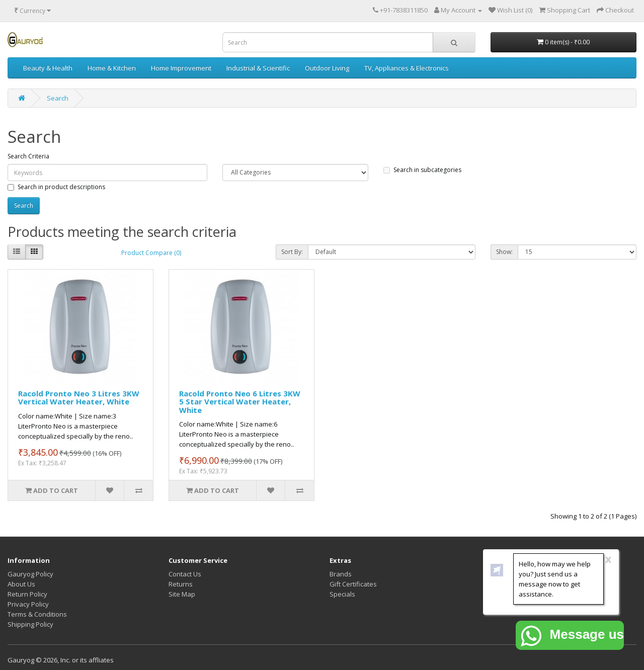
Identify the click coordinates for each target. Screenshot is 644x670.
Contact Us (185, 574)
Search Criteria (28, 156)
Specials (342, 594)
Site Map (182, 594)
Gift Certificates (353, 584)
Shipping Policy (30, 624)
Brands (341, 574)
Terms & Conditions (37, 614)
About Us (21, 584)
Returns (181, 584)
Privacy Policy (28, 604)
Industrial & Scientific (258, 68)
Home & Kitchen (112, 68)
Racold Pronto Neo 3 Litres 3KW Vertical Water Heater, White (79, 398)
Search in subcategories (422, 170)
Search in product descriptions (56, 187)
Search (58, 98)
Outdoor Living (327, 68)
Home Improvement (181, 68)
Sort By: (292, 252)
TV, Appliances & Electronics (407, 68)
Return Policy (27, 594)
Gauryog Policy (30, 574)
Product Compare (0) (151, 253)
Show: (504, 252)
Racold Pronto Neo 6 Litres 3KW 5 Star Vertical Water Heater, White (240, 402)
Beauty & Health (48, 68)
